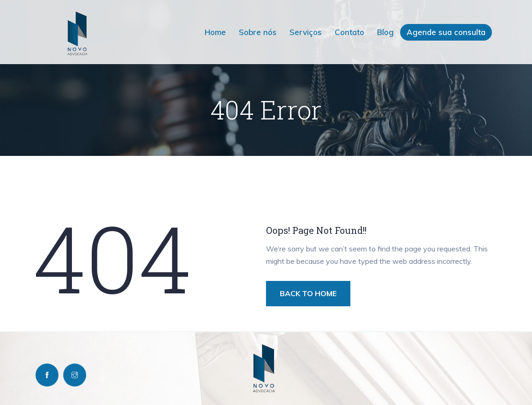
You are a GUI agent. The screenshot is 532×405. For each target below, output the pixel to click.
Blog (385, 32)
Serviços (306, 32)
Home (215, 32)
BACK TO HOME (308, 293)
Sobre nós (258, 32)
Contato (349, 32)
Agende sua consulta (446, 32)
